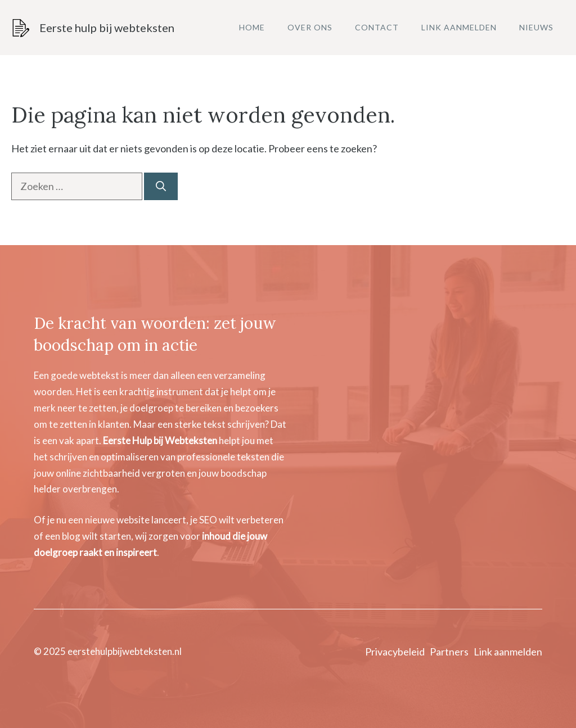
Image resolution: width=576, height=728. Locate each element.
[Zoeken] (161, 186)
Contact (377, 27)
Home (252, 27)
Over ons (310, 27)
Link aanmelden (459, 27)
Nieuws (536, 27)
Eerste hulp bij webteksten (107, 28)
